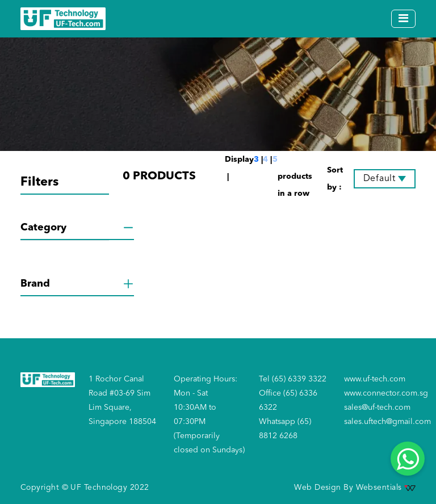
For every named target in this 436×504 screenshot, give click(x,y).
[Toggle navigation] (403, 19)
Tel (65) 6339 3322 (293, 379)
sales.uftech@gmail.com (387, 422)
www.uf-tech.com (375, 379)
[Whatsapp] (408, 459)
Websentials (386, 488)
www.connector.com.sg (386, 393)
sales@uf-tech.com (377, 408)
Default (380, 179)
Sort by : (335, 179)
